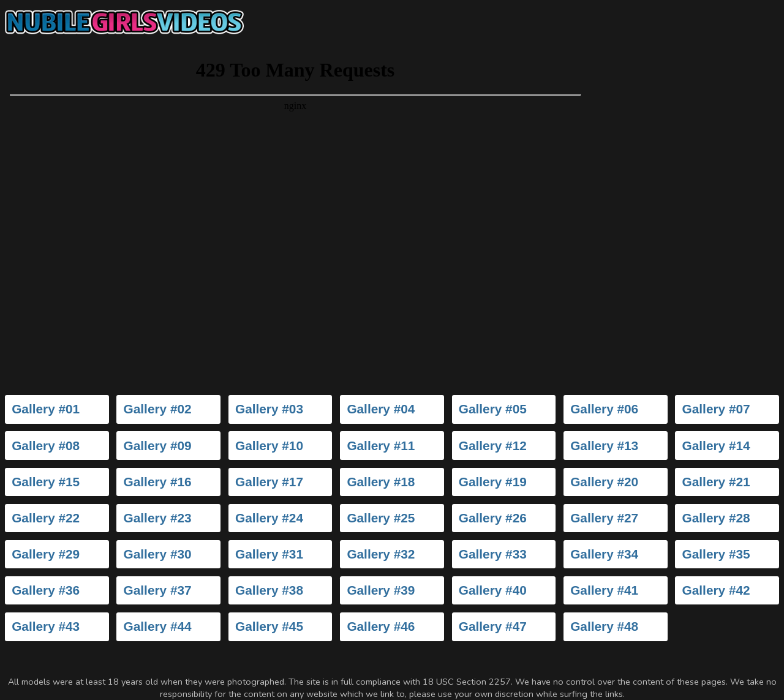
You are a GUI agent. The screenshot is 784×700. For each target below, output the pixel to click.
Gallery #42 (716, 590)
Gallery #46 (381, 626)
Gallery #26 (493, 518)
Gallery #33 (493, 554)
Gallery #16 (158, 482)
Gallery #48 (604, 626)
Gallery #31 (269, 554)
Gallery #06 (604, 409)
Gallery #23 (158, 518)
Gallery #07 (716, 409)
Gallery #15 (46, 482)
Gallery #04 (381, 409)
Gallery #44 (158, 626)
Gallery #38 (269, 590)
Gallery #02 (158, 409)
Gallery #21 (716, 482)
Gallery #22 (46, 518)
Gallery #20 (604, 482)
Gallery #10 (269, 446)
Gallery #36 (46, 590)
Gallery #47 (493, 626)
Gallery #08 (46, 446)
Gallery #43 (46, 626)
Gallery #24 (269, 518)
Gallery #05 (493, 409)
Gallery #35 (716, 554)
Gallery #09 (158, 446)
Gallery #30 (158, 554)
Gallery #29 (46, 554)
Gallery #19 (493, 482)
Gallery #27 (604, 518)
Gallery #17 (269, 482)
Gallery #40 (493, 590)
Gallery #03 (269, 409)
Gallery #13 (604, 446)
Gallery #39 (381, 590)
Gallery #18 (381, 482)
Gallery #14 (716, 446)
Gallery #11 (381, 446)
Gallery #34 (604, 554)
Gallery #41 (604, 590)
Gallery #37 (158, 590)
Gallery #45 (269, 626)
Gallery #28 (716, 518)
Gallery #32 (381, 554)
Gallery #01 (46, 409)
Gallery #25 (381, 518)
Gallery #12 (493, 446)
